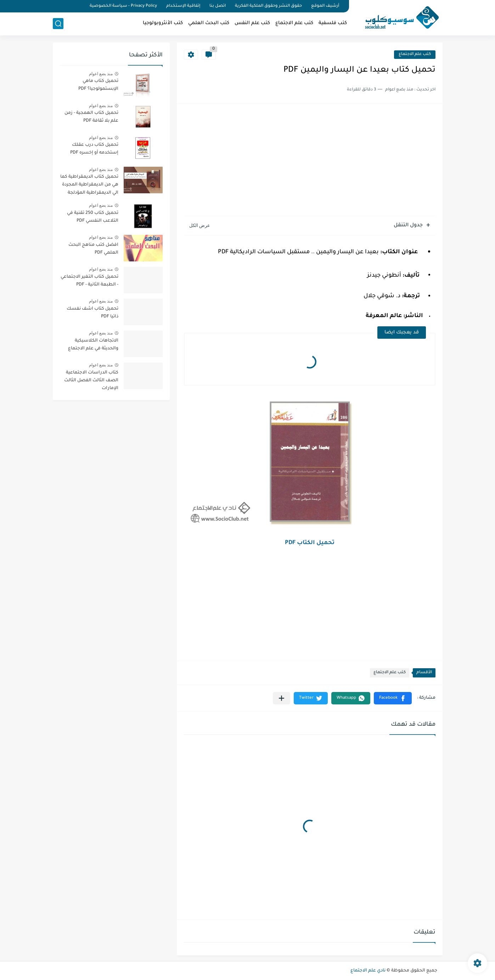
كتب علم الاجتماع (294, 23)
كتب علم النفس (252, 23)
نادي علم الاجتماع (368, 971)
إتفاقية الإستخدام (183, 6)
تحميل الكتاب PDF (310, 543)
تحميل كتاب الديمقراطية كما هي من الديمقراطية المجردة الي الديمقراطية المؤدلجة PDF (89, 186)
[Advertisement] (310, 161)
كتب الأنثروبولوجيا (163, 23)
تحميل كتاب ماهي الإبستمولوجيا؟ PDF (98, 85)
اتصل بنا (218, 6)
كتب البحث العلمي (209, 23)
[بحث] (58, 24)
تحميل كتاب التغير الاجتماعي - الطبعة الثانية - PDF (89, 281)
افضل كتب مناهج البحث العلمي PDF (93, 249)
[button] (393, 698)
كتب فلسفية (333, 23)
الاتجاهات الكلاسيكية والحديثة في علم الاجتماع (93, 345)
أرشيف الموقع (325, 6)
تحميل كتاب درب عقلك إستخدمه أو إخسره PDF (94, 149)
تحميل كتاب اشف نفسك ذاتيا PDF (92, 313)
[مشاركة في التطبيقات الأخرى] (282, 698)
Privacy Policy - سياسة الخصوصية (123, 6)
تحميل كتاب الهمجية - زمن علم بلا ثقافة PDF (91, 117)
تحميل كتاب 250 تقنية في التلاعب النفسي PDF (93, 217)
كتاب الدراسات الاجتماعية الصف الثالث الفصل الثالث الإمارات (91, 381)
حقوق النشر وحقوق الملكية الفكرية (268, 6)
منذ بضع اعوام (101, 74)
